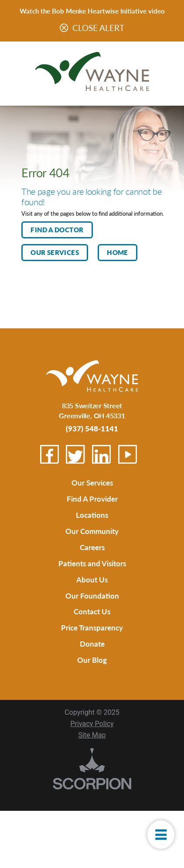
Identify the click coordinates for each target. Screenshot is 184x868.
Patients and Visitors (92, 572)
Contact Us (92, 625)
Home (118, 252)
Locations (92, 518)
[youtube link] (128, 454)
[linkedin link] (101, 454)
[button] (159, 831)
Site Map (92, 755)
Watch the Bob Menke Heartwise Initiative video (92, 11)
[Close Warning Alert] (64, 28)
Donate (92, 661)
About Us (92, 590)
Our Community (92, 536)
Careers (92, 554)
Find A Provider (92, 501)
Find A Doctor (57, 230)
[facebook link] (49, 454)
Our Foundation (92, 608)
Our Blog (92, 679)
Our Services (55, 252)
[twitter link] (75, 454)
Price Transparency (92, 643)
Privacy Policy (92, 744)
